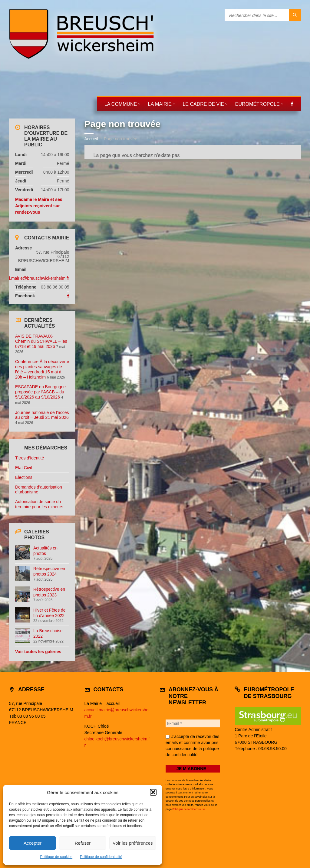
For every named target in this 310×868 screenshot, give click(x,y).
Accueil (91, 139)
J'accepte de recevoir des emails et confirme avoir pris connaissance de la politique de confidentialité (192, 746)
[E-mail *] (193, 723)
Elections (24, 477)
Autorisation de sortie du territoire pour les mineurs (39, 504)
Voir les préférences (133, 843)
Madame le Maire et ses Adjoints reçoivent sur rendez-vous (39, 206)
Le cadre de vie (203, 104)
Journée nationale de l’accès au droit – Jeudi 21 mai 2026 (42, 415)
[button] (153, 792)
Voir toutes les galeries (38, 652)
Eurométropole (257, 104)
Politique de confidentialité (101, 857)
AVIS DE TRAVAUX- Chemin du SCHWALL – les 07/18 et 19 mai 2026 (41, 341)
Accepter (33, 843)
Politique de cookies (56, 857)
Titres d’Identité (30, 458)
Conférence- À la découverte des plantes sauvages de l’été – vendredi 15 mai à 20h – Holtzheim (42, 369)
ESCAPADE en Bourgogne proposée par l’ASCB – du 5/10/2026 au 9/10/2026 (40, 392)
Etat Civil (23, 468)
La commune (121, 104)
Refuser (83, 843)
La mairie (160, 104)
